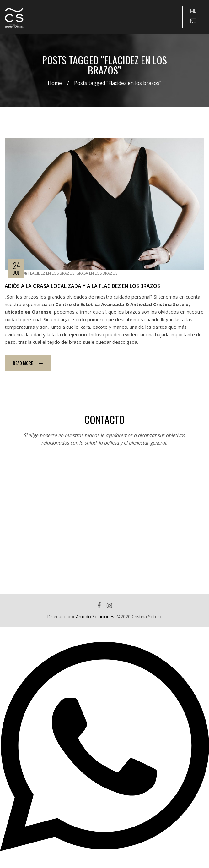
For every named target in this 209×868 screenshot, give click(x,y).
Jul (16, 272)
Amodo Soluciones (95, 616)
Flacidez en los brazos (51, 273)
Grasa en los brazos (97, 273)
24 (16, 265)
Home (55, 83)
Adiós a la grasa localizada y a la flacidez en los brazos (82, 286)
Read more (28, 363)
